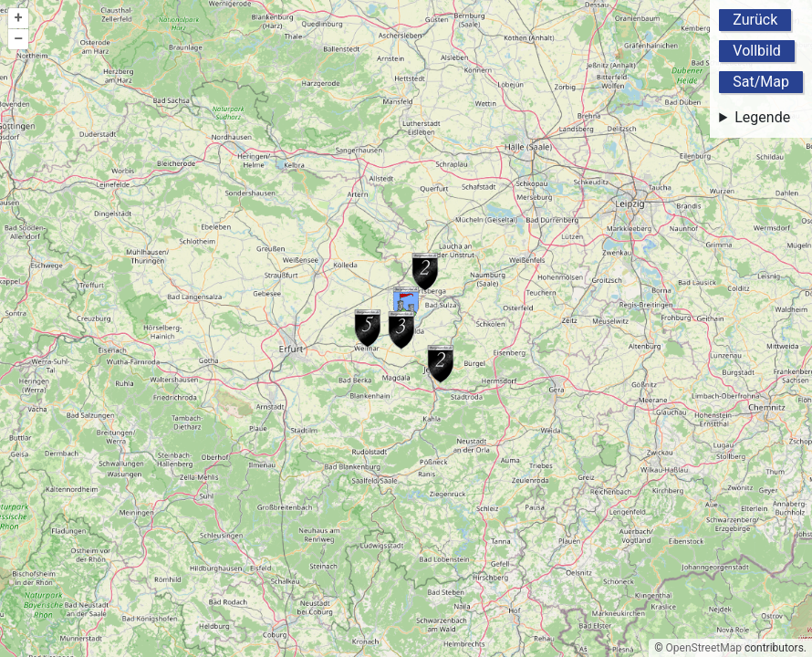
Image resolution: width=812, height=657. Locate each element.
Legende (762, 117)
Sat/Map (761, 82)
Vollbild (757, 51)
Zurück (755, 20)
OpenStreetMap (704, 648)
